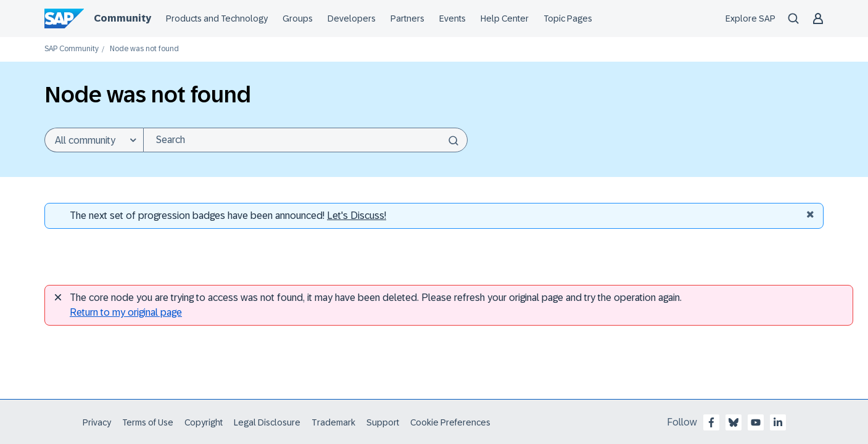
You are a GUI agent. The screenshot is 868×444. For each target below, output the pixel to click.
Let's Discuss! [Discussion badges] (357, 216)
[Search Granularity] (94, 140)
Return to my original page (126, 312)
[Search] (305, 140)
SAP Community (72, 49)
